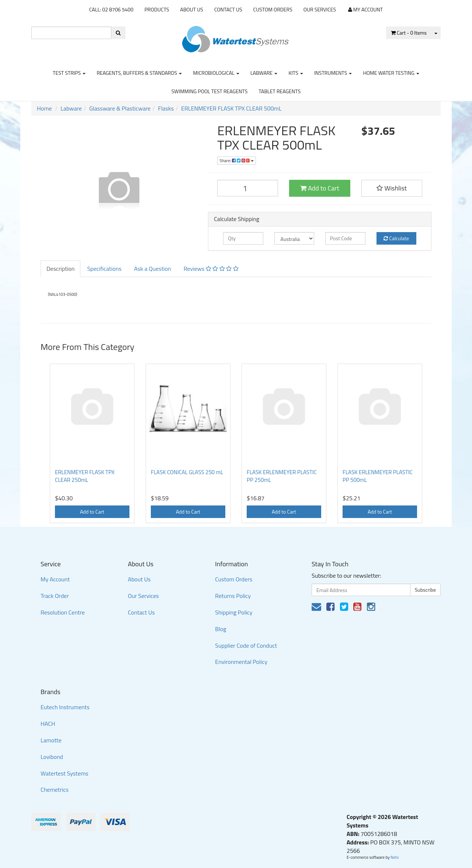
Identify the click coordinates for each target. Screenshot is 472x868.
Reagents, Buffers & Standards (139, 73)
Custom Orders (273, 9)
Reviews (211, 269)
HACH (48, 724)
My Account (55, 579)
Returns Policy (233, 596)
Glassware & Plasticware (120, 108)
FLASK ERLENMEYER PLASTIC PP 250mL (282, 476)
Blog (221, 629)
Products (157, 9)
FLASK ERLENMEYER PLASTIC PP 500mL (378, 476)
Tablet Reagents (280, 91)
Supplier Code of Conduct (246, 645)
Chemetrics (55, 790)
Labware (264, 73)
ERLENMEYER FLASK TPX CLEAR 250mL (85, 476)
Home (44, 108)
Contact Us (228, 9)
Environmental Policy (241, 662)
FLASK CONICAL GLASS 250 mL (187, 472)
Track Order (55, 596)
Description (60, 269)
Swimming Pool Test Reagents (210, 91)
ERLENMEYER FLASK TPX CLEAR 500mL (231, 108)
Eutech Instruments (65, 707)
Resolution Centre (63, 612)
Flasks (166, 108)
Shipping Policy (234, 612)
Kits (296, 73)
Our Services (320, 9)
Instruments (333, 73)
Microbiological (216, 73)
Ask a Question (152, 269)
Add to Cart (320, 188)
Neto (395, 857)
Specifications (104, 269)
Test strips (69, 73)
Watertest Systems (65, 773)
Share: (237, 160)
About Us (192, 9)
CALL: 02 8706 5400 (111, 9)
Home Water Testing (391, 73)
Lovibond (52, 757)
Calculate (396, 238)
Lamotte (51, 740)
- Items (409, 33)
